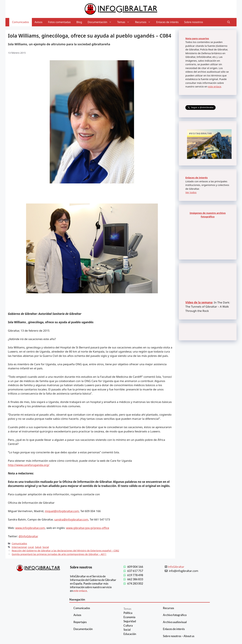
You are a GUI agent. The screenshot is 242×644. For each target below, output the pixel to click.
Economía (129, 617)
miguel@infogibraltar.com (62, 511)
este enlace (215, 86)
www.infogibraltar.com (30, 528)
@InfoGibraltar (28, 536)
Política (128, 613)
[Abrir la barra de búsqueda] (229, 22)
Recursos (144, 22)
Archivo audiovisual (175, 622)
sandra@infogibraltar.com (71, 519)
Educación (130, 634)
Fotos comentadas (59, 22)
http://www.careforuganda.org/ (29, 465)
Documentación (101, 22)
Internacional (19, 547)
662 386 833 (135, 579)
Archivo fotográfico (175, 615)
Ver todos (191, 192)
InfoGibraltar (176, 567)
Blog (79, 22)
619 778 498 (135, 575)
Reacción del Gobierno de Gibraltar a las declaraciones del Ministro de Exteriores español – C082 (65, 551)
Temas (125, 22)
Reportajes (80, 622)
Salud (38, 547)
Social (46, 547)
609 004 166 (135, 567)
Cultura (128, 625)
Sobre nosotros (194, 22)
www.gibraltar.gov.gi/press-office (88, 528)
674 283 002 (135, 583)
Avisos (39, 22)
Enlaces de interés (167, 22)
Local (31, 547)
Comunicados (21, 22)
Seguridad (130, 621)
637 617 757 (135, 571)
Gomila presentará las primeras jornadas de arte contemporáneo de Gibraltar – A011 (59, 554)
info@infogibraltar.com (184, 571)
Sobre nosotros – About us (179, 636)
